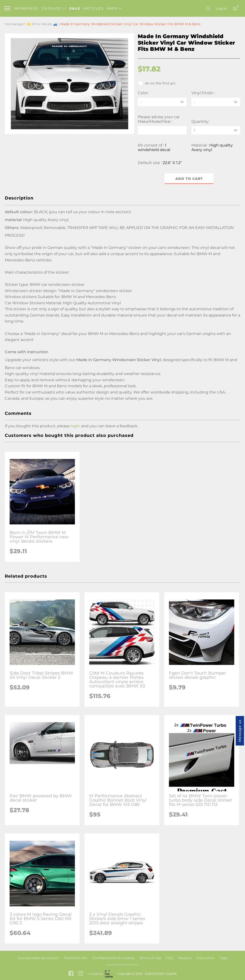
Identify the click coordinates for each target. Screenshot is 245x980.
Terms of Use (150, 958)
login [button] (75, 426)
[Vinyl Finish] (216, 102)
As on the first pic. (157, 83)
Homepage (26, 8)
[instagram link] (81, 974)
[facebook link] (71, 974)
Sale (75, 8)
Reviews (185, 958)
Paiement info (75, 958)
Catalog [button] (54, 8)
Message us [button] (240, 731)
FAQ (170, 958)
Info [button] (114, 8)
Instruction (205, 958)
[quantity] (216, 130)
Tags (223, 958)
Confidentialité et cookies (113, 958)
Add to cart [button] (189, 179)
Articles (94, 8)
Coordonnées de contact (38, 958)
